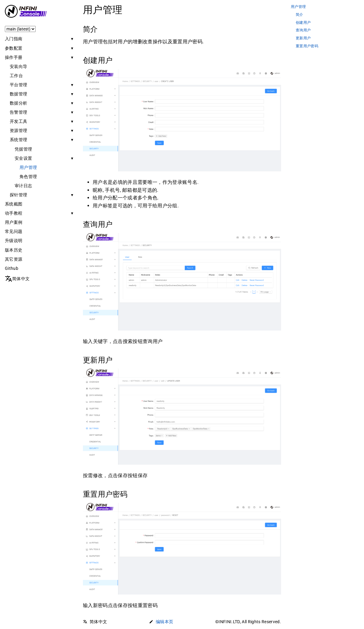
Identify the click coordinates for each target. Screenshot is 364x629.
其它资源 (14, 259)
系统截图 (14, 204)
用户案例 (14, 222)
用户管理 (28, 167)
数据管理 (18, 94)
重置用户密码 (307, 46)
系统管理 (18, 140)
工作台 (16, 76)
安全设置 (23, 158)
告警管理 (18, 112)
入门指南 (14, 39)
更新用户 (303, 38)
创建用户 (303, 23)
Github (12, 268)
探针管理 (18, 195)
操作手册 (14, 57)
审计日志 (23, 186)
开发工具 (18, 121)
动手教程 (14, 213)
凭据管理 (23, 149)
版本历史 (14, 250)
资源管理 (18, 130)
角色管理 (28, 177)
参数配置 (14, 48)
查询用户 (303, 30)
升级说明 (14, 241)
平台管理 (18, 85)
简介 (300, 15)
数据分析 (18, 103)
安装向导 (18, 66)
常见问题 (14, 231)
